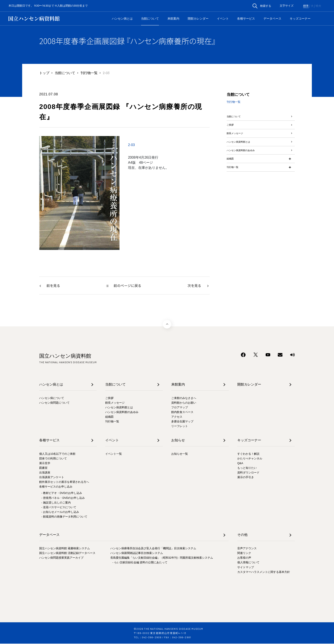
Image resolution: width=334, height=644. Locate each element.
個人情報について (248, 563)
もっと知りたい (247, 468)
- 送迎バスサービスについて (59, 507)
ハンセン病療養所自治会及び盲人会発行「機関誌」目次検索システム (153, 549)
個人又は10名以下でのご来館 (57, 454)
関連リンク (244, 553)
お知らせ (178, 440)
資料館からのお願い (184, 403)
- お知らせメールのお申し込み (60, 512)
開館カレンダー (198, 19)
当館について (150, 19)
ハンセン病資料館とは (244, 156)
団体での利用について (53, 459)
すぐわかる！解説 (248, 454)
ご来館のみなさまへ (184, 398)
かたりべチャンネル (250, 459)
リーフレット (180, 427)
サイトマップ (246, 567)
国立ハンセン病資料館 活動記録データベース (67, 553)
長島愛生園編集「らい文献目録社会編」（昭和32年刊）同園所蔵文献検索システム (162, 558)
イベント (223, 19)
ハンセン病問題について (54, 403)
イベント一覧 (114, 454)
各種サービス (246, 19)
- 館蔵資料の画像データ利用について (64, 517)
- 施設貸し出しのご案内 (56, 503)
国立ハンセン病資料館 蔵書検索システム (65, 549)
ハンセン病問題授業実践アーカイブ (61, 558)
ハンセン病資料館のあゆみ (247, 169)
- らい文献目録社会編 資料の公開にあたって (140, 563)
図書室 (43, 468)
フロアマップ (180, 408)
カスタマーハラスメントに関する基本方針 (264, 572)
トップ (44, 73)
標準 (306, 6)
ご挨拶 (232, 131)
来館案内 (173, 19)
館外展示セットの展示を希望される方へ (64, 482)
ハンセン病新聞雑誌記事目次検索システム (137, 553)
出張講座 (45, 473)
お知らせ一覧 (180, 454)
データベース (272, 19)
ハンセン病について (52, 398)
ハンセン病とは (122, 19)
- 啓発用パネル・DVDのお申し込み (63, 498)
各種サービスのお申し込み (56, 487)
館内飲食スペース (182, 412)
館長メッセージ (239, 144)
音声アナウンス (247, 549)
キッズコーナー (300, 19)
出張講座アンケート (52, 478)
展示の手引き (246, 478)
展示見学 (45, 463)
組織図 (232, 181)
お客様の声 (244, 558)
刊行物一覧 (89, 73)
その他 (242, 535)
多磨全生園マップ (182, 422)
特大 (318, 6)
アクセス (177, 417)
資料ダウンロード (248, 473)
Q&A (240, 463)
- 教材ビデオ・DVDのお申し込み (62, 493)
